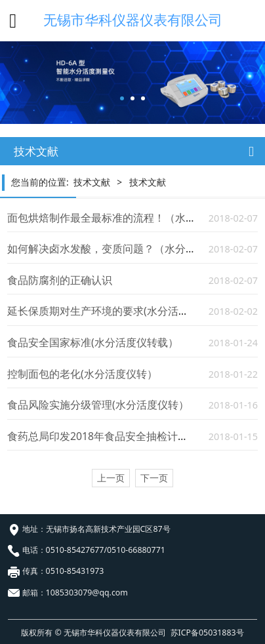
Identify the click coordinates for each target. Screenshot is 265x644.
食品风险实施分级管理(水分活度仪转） (98, 405)
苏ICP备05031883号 (207, 633)
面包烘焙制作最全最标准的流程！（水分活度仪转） (128, 218)
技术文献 (92, 182)
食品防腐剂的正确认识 (60, 280)
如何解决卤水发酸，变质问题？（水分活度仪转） (123, 249)
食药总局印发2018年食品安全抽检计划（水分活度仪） (134, 436)
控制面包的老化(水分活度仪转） (82, 374)
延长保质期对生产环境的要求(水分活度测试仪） (119, 311)
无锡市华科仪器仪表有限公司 (133, 20)
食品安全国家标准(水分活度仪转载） (93, 342)
